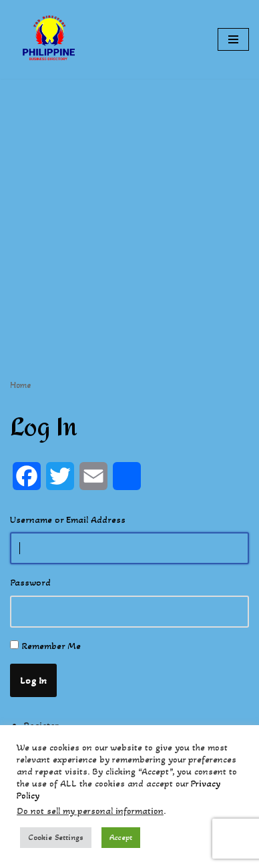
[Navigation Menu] (233, 39)
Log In (33, 680)
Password (30, 582)
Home (20, 385)
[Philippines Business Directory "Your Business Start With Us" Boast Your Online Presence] (50, 39)
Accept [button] (121, 837)
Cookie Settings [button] (56, 837)
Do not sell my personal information (90, 811)
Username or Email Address (68, 519)
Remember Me (51, 646)
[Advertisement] (129, 208)
